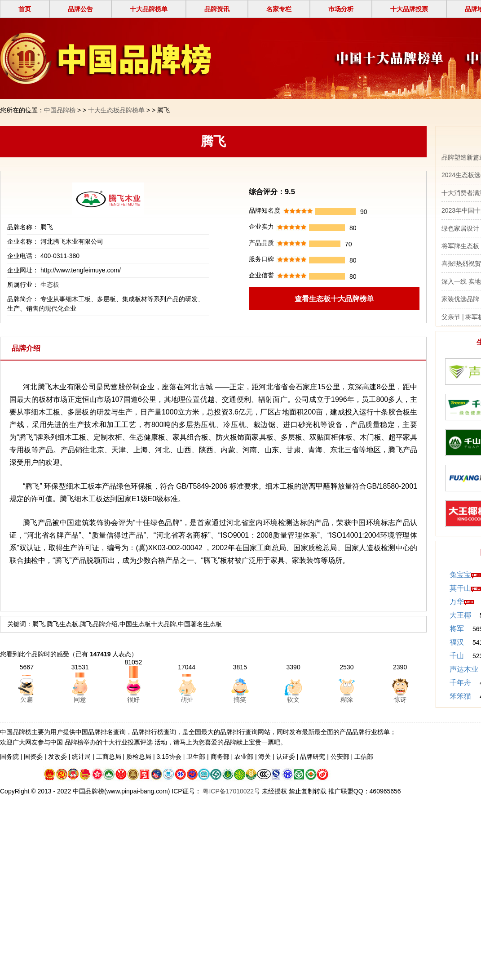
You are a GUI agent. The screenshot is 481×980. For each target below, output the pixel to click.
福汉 (457, 642)
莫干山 (460, 588)
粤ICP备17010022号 (231, 791)
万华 (457, 602)
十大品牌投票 (409, 9)
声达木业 (464, 669)
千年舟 (460, 683)
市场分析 (341, 9)
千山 (457, 656)
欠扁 (26, 699)
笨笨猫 (460, 696)
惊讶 (400, 699)
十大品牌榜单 (149, 9)
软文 (293, 699)
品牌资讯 (217, 9)
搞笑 (240, 699)
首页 (25, 9)
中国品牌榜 (60, 110)
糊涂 (347, 699)
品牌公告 (80, 9)
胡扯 (187, 699)
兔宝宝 (460, 575)
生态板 (50, 285)
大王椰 (460, 615)
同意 (80, 699)
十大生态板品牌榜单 (116, 110)
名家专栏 (279, 9)
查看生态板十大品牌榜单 (334, 299)
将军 (457, 629)
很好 (133, 699)
